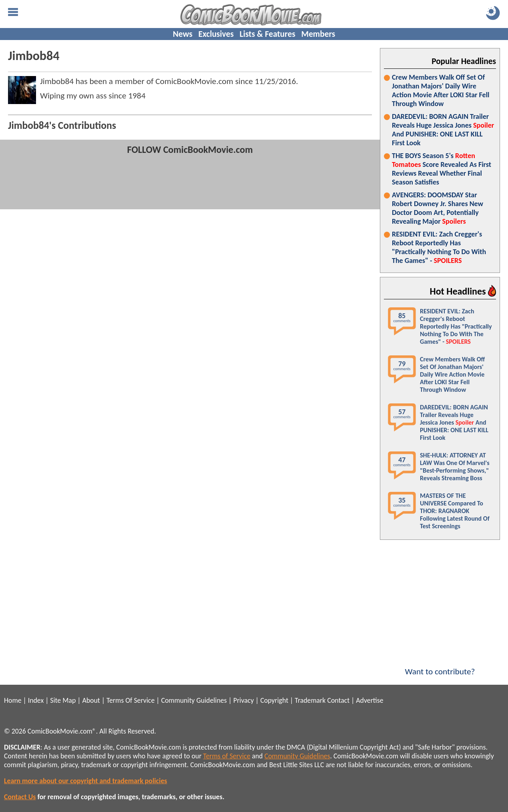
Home (13, 700)
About (91, 700)
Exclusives (216, 34)
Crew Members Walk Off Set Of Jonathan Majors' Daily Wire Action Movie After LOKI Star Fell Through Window (441, 90)
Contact (338, 700)
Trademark (310, 700)
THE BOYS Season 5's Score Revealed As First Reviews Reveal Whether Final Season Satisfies (442, 169)
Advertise (369, 700)
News (183, 34)
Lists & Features (268, 34)
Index (36, 700)
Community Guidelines (194, 700)
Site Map (63, 700)
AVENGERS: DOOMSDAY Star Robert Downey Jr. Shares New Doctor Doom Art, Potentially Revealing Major (438, 208)
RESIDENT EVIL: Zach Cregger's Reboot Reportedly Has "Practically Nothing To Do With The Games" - (439, 247)
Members (318, 34)
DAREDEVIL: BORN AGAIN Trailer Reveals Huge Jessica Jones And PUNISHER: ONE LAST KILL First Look (443, 130)
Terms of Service (227, 756)
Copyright (274, 700)
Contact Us (20, 797)
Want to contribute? (440, 666)
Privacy (244, 700)
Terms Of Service (131, 700)
